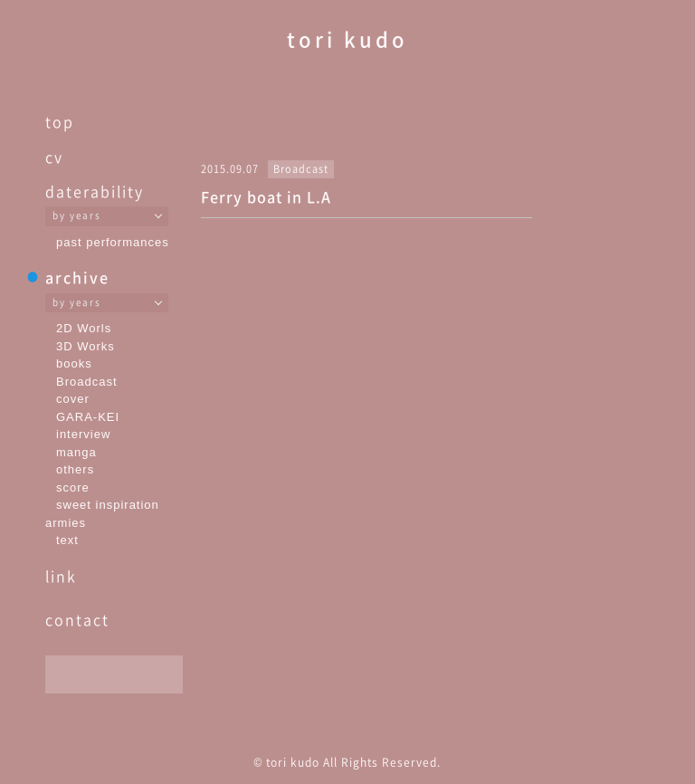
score (73, 488)
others (75, 469)
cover (73, 399)
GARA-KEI (88, 417)
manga (76, 452)
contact (77, 619)
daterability (95, 191)
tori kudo (347, 38)
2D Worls (84, 328)
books (74, 363)
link (61, 576)
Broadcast (87, 382)
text (67, 540)
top (60, 121)
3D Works (86, 346)
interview (83, 434)
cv (54, 157)
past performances (113, 242)
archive (77, 277)
